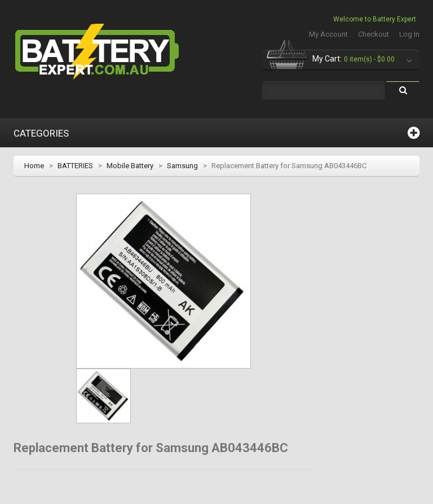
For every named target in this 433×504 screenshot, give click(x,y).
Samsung (182, 166)
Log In (409, 34)
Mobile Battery (130, 166)
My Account (328, 34)
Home (34, 166)
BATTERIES (75, 166)
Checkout (374, 34)
